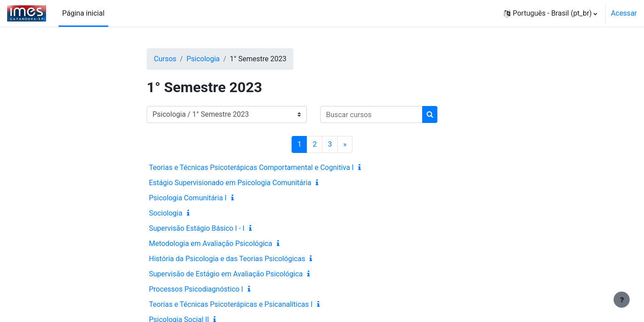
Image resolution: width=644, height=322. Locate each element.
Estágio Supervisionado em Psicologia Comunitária (230, 183)
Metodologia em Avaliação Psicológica (211, 244)
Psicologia (203, 59)
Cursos (165, 59)
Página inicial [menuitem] (83, 13)
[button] (551, 13)
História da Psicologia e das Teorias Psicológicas (227, 259)
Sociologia (166, 213)
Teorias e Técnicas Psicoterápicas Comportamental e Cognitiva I (251, 167)
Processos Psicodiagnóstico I (196, 289)
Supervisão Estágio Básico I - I (197, 228)
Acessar (624, 13)
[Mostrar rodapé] (622, 300)
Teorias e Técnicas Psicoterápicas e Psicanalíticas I (231, 304)
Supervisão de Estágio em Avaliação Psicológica (226, 274)
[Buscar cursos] (371, 114)
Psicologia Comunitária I (188, 198)
